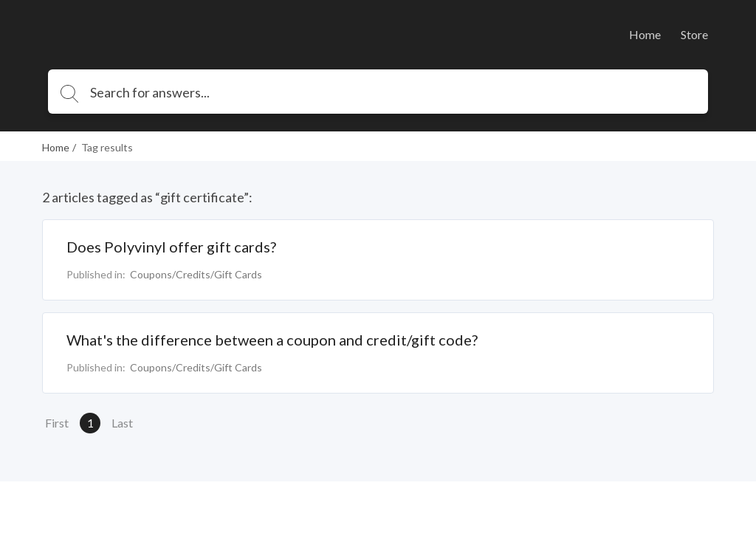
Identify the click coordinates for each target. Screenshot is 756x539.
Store (694, 34)
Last (122, 423)
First (57, 423)
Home (645, 34)
